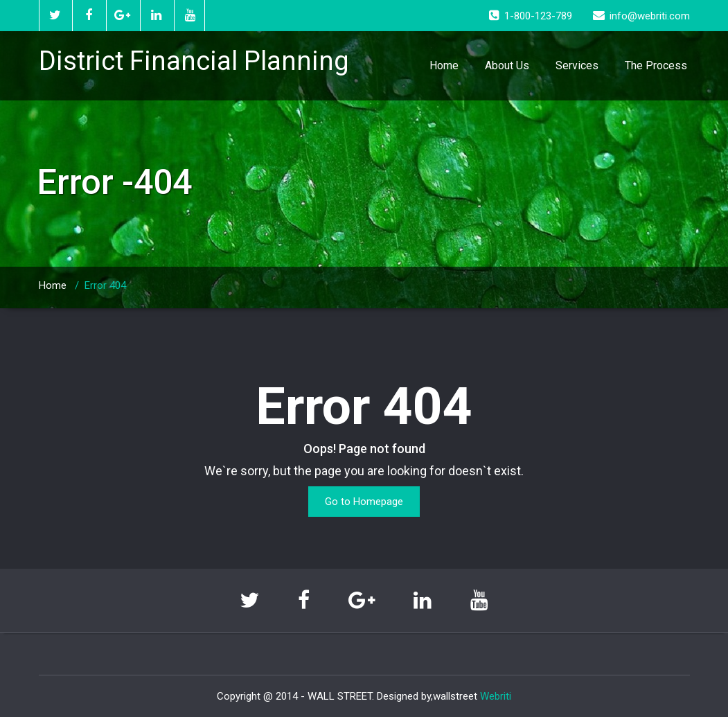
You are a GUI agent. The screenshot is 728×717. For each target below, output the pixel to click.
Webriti (496, 696)
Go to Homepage (364, 502)
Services (577, 65)
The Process (656, 65)
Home (444, 65)
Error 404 (105, 285)
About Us (507, 65)
